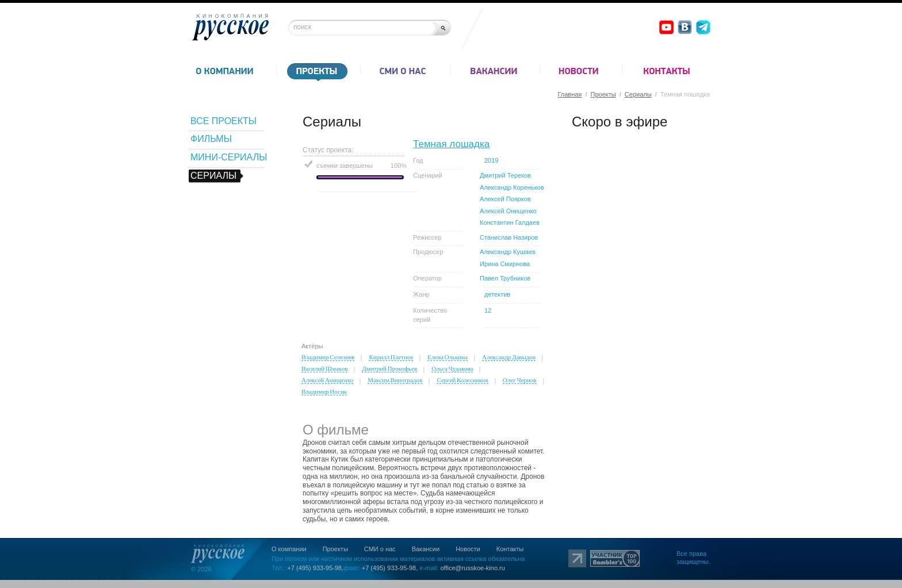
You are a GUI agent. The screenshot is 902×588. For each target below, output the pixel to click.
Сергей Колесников (463, 380)
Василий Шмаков (324, 368)
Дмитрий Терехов (505, 175)
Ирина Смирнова (505, 264)
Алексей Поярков (505, 199)
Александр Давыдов (509, 357)
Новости (468, 549)
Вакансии (426, 549)
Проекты (603, 94)
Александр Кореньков (512, 187)
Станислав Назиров (509, 237)
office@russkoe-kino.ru (472, 568)
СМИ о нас (380, 549)
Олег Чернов (520, 380)
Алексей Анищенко (327, 380)
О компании (289, 549)
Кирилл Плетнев (391, 357)
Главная (570, 94)
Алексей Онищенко (508, 211)
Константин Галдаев (510, 222)
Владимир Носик (324, 391)
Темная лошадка (451, 144)
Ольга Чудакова (452, 368)
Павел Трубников (505, 278)
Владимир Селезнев (328, 357)
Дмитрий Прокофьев (389, 368)
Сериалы (638, 94)
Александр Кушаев (508, 252)
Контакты (510, 549)
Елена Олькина (448, 357)
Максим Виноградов (395, 380)
